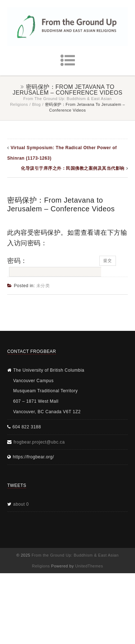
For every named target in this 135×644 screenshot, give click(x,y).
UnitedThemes (89, 566)
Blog (36, 104)
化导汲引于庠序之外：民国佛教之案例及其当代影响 (73, 168)
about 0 (21, 504)
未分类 (43, 286)
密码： (53, 267)
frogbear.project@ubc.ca (39, 442)
